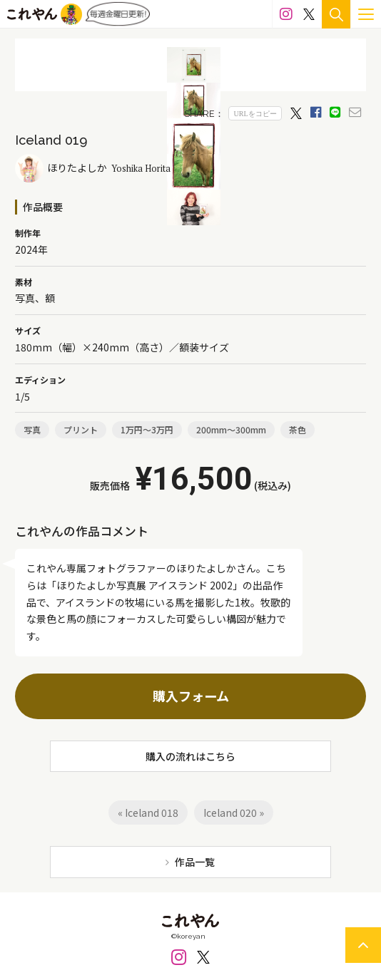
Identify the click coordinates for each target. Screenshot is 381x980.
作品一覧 (195, 862)
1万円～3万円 (147, 429)
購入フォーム (191, 696)
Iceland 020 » (234, 813)
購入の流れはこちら (190, 756)
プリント (81, 429)
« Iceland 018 (148, 813)
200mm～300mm (231, 429)
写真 (32, 429)
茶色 (298, 429)
